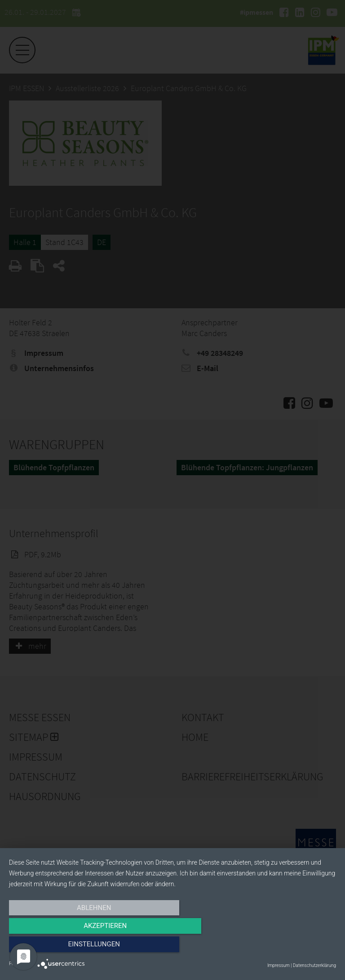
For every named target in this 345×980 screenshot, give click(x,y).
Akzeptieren (172, 947)
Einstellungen (287, 947)
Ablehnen (58, 947)
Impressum (279, 965)
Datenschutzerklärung (314, 965)
